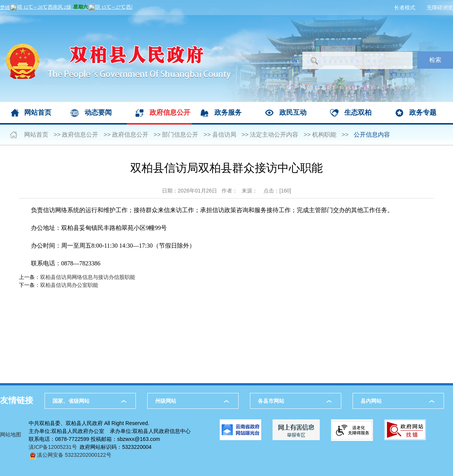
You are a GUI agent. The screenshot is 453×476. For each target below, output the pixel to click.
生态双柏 (358, 112)
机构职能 (324, 135)
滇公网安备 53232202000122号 (70, 455)
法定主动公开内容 (274, 135)
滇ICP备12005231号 (53, 447)
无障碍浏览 (440, 8)
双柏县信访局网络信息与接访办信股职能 (88, 277)
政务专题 (423, 112)
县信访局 (224, 135)
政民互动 (293, 112)
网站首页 (38, 112)
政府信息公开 (170, 112)
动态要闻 (98, 112)
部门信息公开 (180, 135)
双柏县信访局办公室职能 (69, 285)
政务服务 (228, 112)
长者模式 (405, 8)
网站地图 (11, 434)
